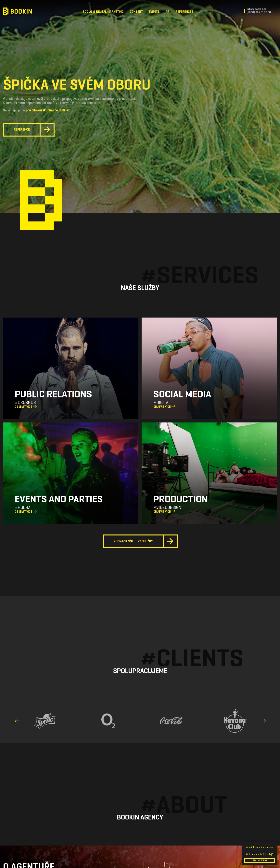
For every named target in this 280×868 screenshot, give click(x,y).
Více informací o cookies (260, 847)
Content (136, 12)
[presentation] (18, 721)
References (184, 12)
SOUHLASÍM (260, 860)
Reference (22, 130)
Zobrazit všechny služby (133, 541)
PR (168, 12)
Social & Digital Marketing (103, 12)
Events (154, 12)
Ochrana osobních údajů (260, 854)
